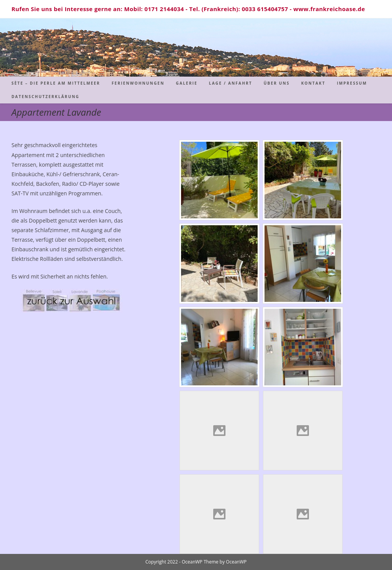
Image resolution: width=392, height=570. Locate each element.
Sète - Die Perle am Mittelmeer (196, 47)
